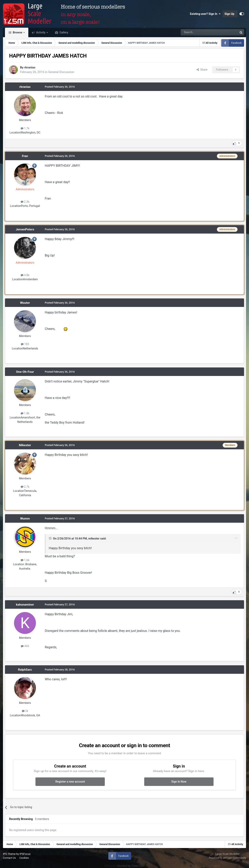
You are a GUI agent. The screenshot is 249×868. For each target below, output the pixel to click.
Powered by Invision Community (227, 858)
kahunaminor (25, 605)
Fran (25, 156)
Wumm (25, 519)
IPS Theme (9, 854)
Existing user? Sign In (205, 14)
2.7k (25, 487)
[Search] (199, 32)
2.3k (25, 202)
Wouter (25, 303)
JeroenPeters (25, 229)
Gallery (63, 32)
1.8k (25, 413)
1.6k (25, 560)
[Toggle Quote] (51, 538)
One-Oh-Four (25, 372)
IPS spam (111, 866)
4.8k (25, 275)
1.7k (25, 128)
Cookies (24, 858)
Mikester (25, 445)
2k (25, 711)
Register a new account (70, 782)
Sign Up (229, 14)
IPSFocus (25, 854)
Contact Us (9, 858)
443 (25, 646)
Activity (41, 32)
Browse (18, 32)
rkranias (30, 67)
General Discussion (61, 72)
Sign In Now (179, 782)
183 (25, 344)
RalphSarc (25, 670)
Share (202, 70)
